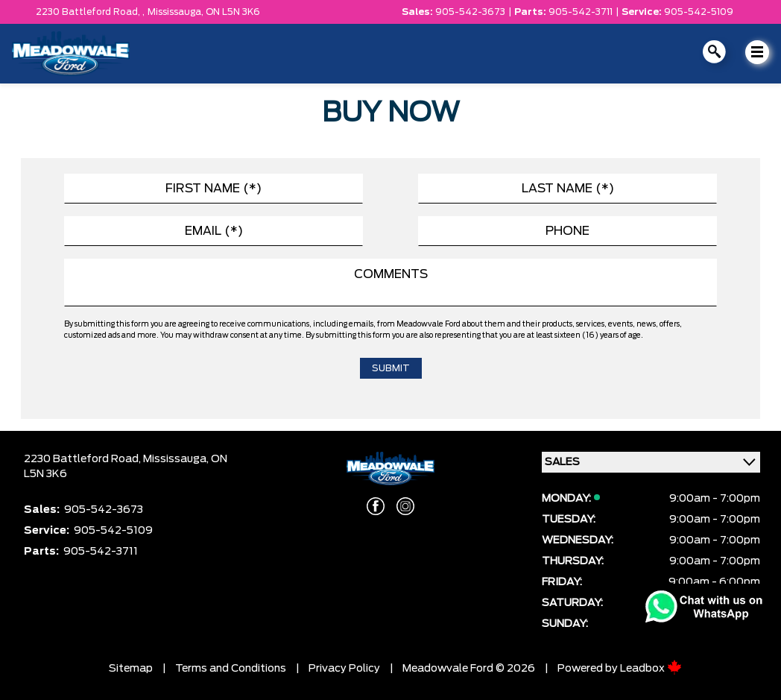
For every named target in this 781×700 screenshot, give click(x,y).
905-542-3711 (581, 12)
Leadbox (651, 669)
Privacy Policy (344, 669)
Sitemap (131, 669)
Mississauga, (177, 12)
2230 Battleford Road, (83, 459)
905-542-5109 (699, 12)
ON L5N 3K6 (233, 12)
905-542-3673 (470, 12)
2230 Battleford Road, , (90, 12)
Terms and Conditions (231, 669)
